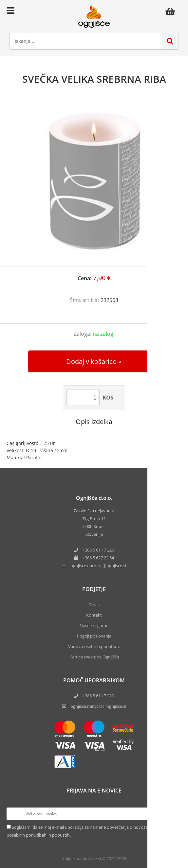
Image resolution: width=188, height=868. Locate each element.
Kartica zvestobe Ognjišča (94, 657)
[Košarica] (172, 11)
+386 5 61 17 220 (98, 550)
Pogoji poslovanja (94, 636)
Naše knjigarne (94, 625)
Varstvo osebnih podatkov (94, 646)
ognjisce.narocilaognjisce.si (98, 566)
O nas (94, 604)
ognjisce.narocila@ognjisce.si (98, 706)
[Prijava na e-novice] (175, 814)
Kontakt (94, 615)
